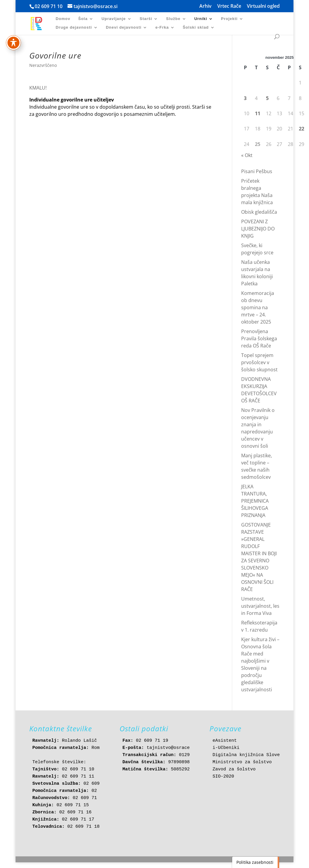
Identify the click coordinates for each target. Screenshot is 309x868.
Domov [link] (63, 19)
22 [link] (302, 129)
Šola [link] (83, 19)
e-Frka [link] (162, 27)
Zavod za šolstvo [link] (234, 769)
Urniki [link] (201, 19)
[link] (39, 23)
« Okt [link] (247, 155)
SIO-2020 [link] (223, 777)
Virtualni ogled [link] (263, 6)
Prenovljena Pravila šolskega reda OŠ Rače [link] (259, 338)
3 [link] (245, 98)
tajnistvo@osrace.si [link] (172, 748)
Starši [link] (146, 19)
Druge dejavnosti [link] (74, 27)
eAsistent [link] (225, 741)
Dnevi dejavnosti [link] (124, 27)
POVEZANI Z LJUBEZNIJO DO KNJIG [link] (258, 229)
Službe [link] (173, 19)
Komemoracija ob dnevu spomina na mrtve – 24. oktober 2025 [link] (258, 307)
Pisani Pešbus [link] (257, 171)
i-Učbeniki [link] (226, 748)
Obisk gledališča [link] (259, 212)
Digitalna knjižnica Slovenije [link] (251, 755)
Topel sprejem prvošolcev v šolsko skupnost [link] (259, 362)
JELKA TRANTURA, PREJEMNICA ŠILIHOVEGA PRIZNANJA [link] (255, 501)
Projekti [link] (229, 19)
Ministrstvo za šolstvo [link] (242, 762)
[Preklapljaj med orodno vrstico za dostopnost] (13, 30)
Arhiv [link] (205, 6)
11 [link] (258, 113)
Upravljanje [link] (114, 19)
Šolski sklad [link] (196, 27)
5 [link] (267, 98)
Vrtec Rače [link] (229, 6)
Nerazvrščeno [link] (43, 65)
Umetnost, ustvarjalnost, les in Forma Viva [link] (260, 606)
